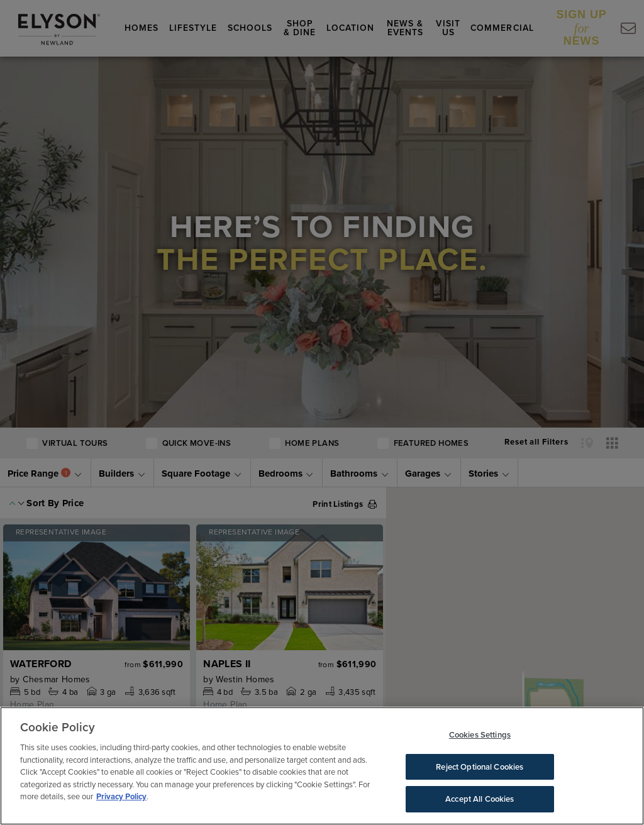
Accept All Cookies (480, 799)
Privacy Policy (121, 796)
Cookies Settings (480, 735)
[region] (322, 766)
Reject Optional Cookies (480, 767)
